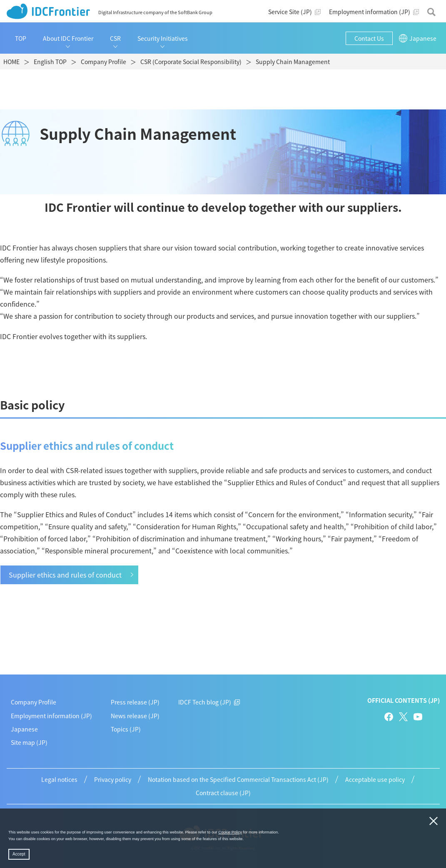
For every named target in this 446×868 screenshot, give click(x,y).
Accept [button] (19, 854)
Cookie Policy (230, 832)
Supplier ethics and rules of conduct (65, 575)
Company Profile (34, 702)
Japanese (24, 729)
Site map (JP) (29, 742)
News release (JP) (135, 716)
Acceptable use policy (375, 779)
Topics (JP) (126, 729)
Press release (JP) (135, 702)
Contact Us (369, 38)
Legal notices (59, 779)
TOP (21, 38)
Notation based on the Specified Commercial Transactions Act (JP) (238, 779)
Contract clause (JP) (223, 793)
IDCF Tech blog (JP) (209, 702)
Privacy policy (113, 779)
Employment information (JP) (51, 716)
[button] (246, 839)
